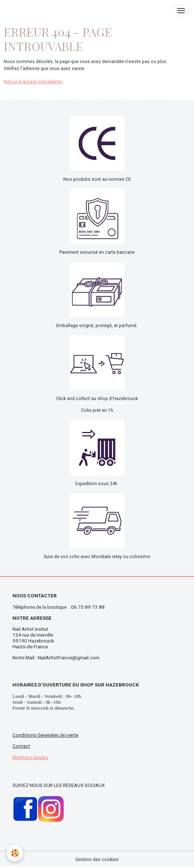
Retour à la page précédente (33, 82)
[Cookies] (15, 853)
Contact (21, 746)
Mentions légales (30, 758)
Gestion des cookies (97, 860)
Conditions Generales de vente (45, 735)
